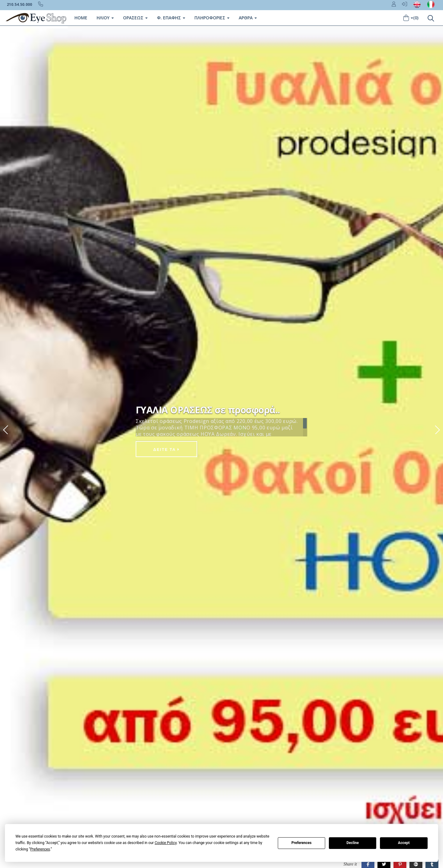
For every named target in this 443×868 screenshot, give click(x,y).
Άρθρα (248, 18)
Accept (404, 843)
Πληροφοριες (212, 18)
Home (81, 18)
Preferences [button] (40, 849)
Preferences (301, 843)
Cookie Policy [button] (166, 843)
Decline (353, 843)
